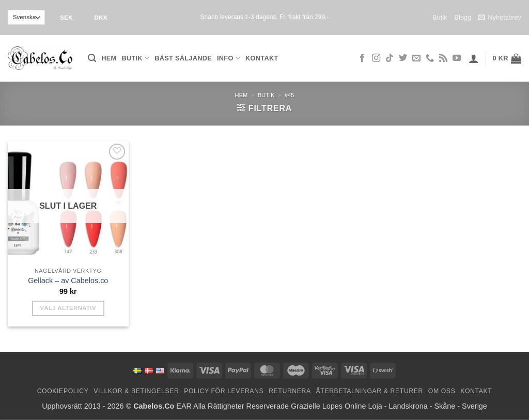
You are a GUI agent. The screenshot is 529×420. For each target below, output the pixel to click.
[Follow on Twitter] (403, 58)
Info (229, 58)
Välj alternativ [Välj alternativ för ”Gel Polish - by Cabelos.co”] (68, 308)
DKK (101, 17)
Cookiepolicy (63, 391)
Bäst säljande (183, 58)
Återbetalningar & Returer (370, 391)
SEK (66, 17)
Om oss (442, 391)
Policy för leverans (224, 391)
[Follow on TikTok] (390, 58)
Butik (440, 17)
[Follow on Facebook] (362, 58)
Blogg (463, 17)
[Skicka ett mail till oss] (416, 58)
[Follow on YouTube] (457, 58)
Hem (109, 58)
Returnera (290, 391)
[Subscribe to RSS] (443, 58)
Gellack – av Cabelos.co (68, 281)
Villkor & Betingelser (136, 391)
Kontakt (262, 58)
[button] (92, 58)
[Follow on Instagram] (376, 58)
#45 (290, 95)
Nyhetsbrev (500, 18)
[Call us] (430, 58)
